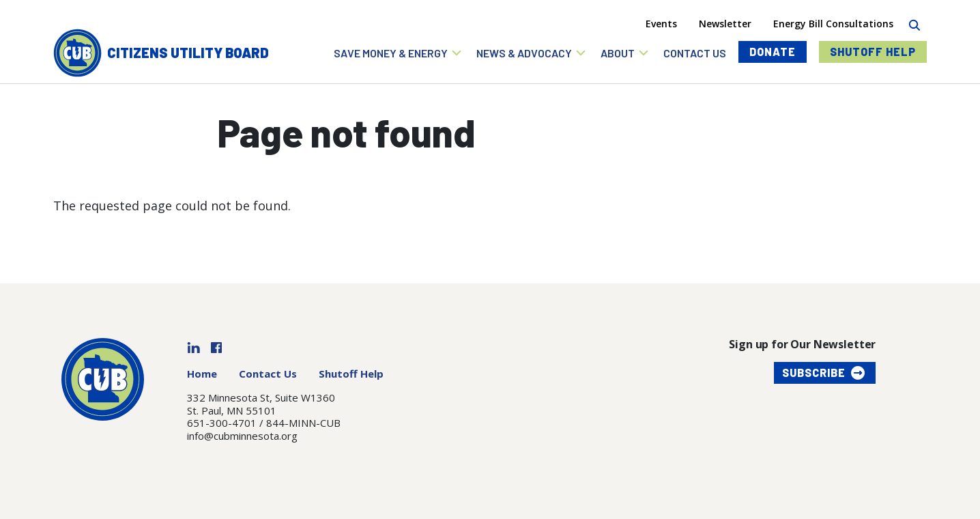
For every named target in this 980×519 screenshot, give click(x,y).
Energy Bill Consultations (833, 24)
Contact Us (268, 374)
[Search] (914, 24)
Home (202, 374)
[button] (398, 53)
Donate (773, 52)
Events (661, 24)
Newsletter (725, 24)
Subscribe (814, 373)
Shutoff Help (873, 52)
